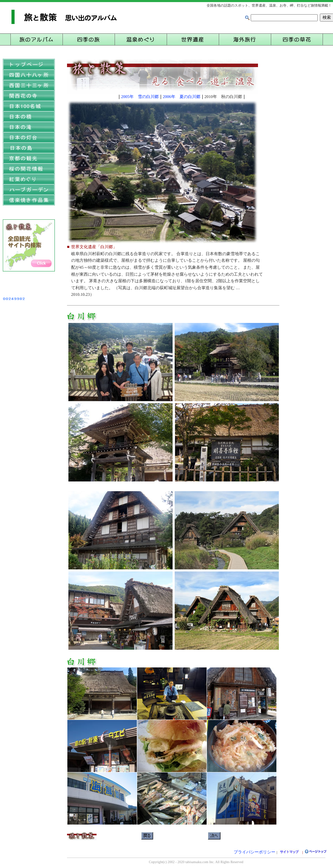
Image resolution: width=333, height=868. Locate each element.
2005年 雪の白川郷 (140, 97)
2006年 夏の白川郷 (182, 97)
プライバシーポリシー (255, 852)
